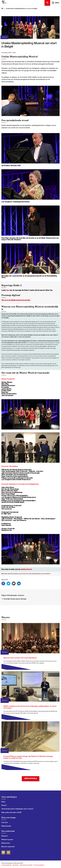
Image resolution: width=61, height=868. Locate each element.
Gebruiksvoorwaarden (26, 865)
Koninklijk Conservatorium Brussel (15, 599)
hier (8, 290)
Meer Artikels (30, 779)
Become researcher (8, 847)
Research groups (7, 840)
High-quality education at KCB (11, 812)
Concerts (5, 822)
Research (5, 836)
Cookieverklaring (6, 865)
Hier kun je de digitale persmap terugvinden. (16, 300)
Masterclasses (6, 826)
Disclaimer (16, 865)
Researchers (6, 843)
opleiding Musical (26, 569)
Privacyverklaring (39, 865)
